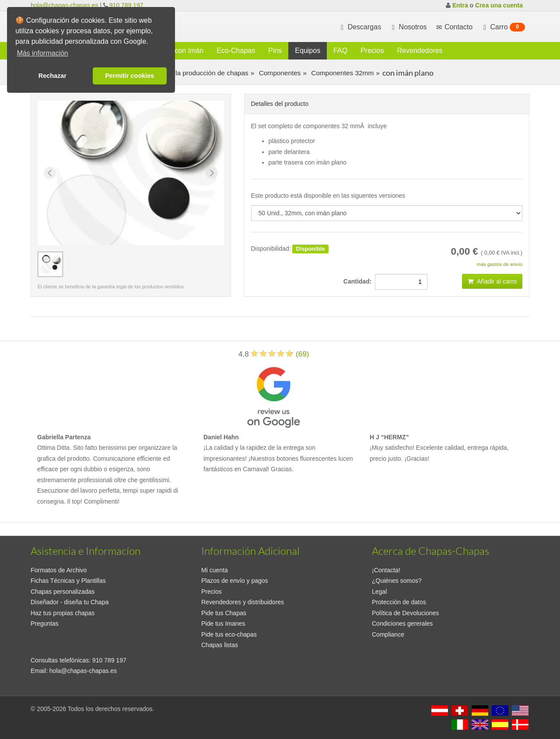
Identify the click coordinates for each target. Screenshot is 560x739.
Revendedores (420, 51)
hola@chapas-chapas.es (64, 5)
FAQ (340, 51)
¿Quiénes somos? (397, 581)
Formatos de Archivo (59, 570)
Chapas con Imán (176, 51)
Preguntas (45, 623)
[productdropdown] (387, 213)
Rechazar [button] (52, 76)
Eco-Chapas (236, 51)
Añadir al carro (492, 281)
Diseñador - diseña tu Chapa (70, 602)
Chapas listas (220, 645)
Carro (503, 27)
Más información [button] (42, 53)
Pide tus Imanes (223, 623)
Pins (275, 51)
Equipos (308, 51)
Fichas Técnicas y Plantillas (68, 581)
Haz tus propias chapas (63, 613)
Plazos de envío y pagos (235, 581)
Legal (379, 592)
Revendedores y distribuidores (243, 602)
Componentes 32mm (341, 73)
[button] (50, 264)
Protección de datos (399, 602)
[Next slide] (212, 173)
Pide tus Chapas (224, 613)
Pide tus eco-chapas (229, 634)
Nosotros (408, 27)
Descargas (360, 27)
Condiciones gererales (402, 623)
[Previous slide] (50, 173)
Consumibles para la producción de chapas (183, 73)
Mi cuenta (215, 570)
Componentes (279, 73)
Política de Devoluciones (405, 613)
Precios (372, 51)
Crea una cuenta (499, 5)
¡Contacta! (386, 570)
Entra (460, 5)
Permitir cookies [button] (129, 76)
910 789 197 (126, 5)
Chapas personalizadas (63, 592)
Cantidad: (359, 281)
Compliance (388, 634)
